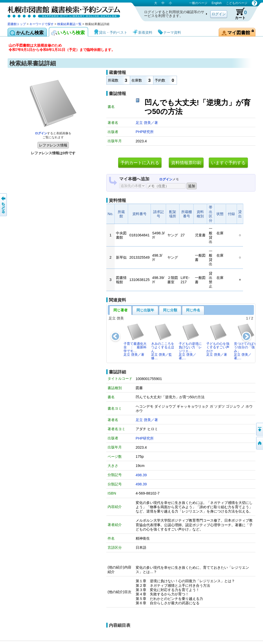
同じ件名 (193, 310)
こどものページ (237, 3)
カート (238, 14)
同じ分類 (170, 310)
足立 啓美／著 (147, 123)
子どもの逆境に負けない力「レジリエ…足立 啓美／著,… (190, 342)
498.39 (141, 475)
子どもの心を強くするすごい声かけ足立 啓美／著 (218, 340)
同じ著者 (120, 310)
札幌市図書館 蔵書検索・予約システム (61, 11)
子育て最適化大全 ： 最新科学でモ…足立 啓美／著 (135, 340)
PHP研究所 (145, 132)
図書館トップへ (259, 443)
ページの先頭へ (259, 429)
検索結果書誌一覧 (69, 24)
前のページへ (4, 205)
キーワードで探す (42, 24)
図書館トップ (17, 24)
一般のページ (198, 3)
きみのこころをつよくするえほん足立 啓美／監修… (163, 342)
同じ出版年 (145, 310)
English (217, 3)
